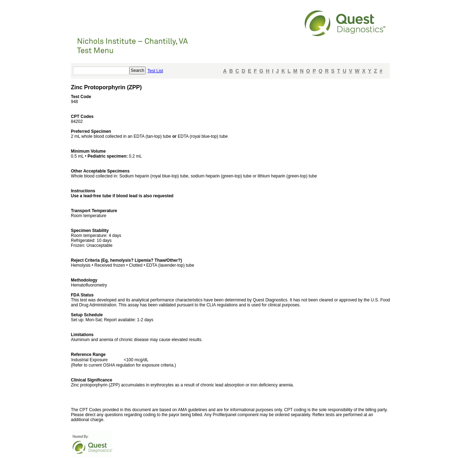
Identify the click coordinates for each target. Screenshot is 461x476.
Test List (155, 71)
